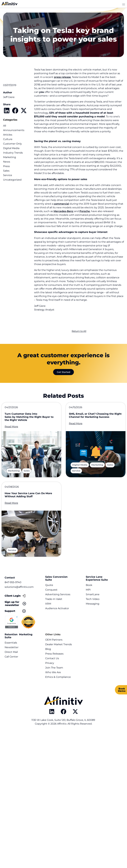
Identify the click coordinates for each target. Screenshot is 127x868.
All (5, 126)
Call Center (11, 658)
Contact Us (52, 659)
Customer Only (12, 144)
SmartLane (93, 595)
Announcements (14, 130)
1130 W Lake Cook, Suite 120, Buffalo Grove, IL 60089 (64, 721)
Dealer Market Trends (59, 645)
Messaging (93, 605)
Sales (6, 171)
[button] (7, 110)
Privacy (50, 664)
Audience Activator (57, 609)
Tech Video (93, 600)
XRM (48, 605)
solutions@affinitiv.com (19, 588)
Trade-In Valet (54, 600)
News (7, 162)
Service (8, 175)
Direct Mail (11, 653)
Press (6, 166)
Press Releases (54, 655)
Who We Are (53, 673)
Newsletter (12, 648)
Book (89, 586)
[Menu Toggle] (124, 4)
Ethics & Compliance (58, 678)
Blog (48, 650)
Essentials (11, 644)
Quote (49, 586)
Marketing (10, 157)
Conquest (51, 591)
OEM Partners (54, 641)
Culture (8, 139)
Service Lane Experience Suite (97, 579)
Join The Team (54, 669)
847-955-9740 (13, 583)
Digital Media (11, 148)
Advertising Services (58, 595)
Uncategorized (12, 180)
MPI (88, 591)
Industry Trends (13, 153)
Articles (8, 135)
